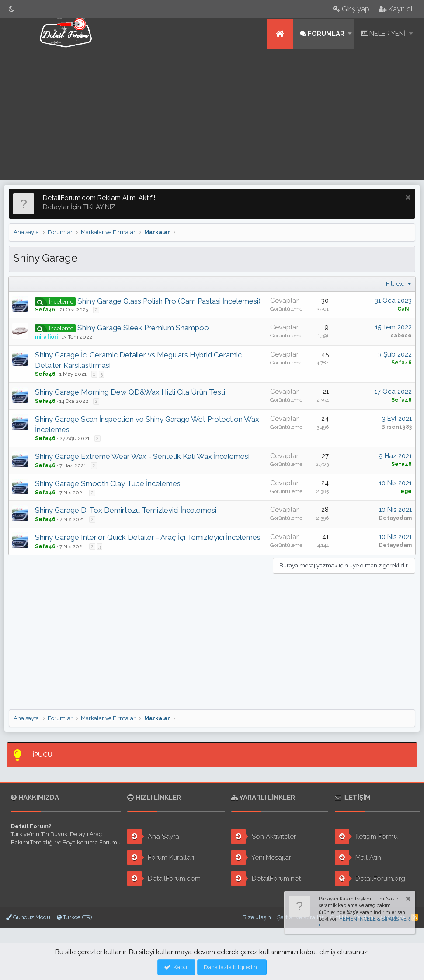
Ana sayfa (280, 34)
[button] (350, 34)
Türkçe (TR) (75, 917)
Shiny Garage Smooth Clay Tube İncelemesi (109, 483)
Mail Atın (358, 857)
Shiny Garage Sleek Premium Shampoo (144, 328)
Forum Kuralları (161, 857)
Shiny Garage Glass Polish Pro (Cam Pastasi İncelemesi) (169, 301)
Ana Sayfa (153, 836)
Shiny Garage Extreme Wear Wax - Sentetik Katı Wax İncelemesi (143, 456)
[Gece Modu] (12, 9)
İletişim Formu (366, 836)
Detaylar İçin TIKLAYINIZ (79, 207)
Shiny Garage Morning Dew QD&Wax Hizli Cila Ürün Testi (130, 392)
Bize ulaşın (257, 917)
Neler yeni (388, 34)
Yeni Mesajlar (261, 857)
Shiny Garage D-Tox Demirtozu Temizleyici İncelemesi (126, 510)
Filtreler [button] (396, 284)
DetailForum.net (266, 878)
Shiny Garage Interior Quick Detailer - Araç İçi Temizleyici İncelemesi (149, 537)
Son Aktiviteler (264, 836)
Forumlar (326, 34)
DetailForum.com (164, 878)
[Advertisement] (212, 115)
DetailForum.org (370, 878)
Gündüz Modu (28, 917)
